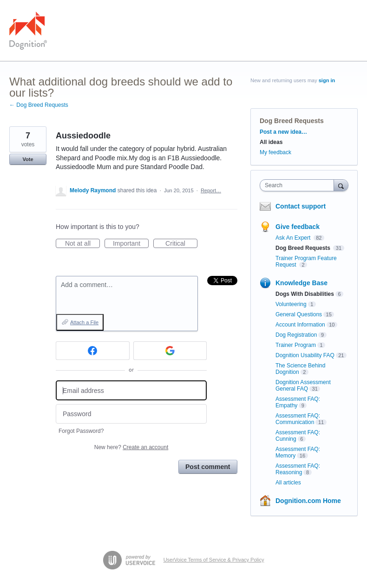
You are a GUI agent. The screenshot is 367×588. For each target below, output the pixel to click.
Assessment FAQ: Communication (298, 419)
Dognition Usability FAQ (305, 355)
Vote (28, 159)
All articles (288, 483)
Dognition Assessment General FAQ (303, 385)
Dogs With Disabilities (305, 294)
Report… (211, 190)
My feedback (275, 152)
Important (131, 244)
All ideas (271, 142)
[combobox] (299, 185)
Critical (181, 244)
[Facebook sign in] (93, 351)
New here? (131, 447)
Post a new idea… (283, 132)
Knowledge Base (301, 283)
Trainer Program (296, 345)
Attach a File (84, 322)
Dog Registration (296, 335)
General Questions (299, 314)
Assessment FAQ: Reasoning (298, 469)
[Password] (131, 414)
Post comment (208, 467)
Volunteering (291, 304)
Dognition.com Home (308, 501)
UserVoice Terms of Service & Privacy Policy (214, 560)
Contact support (301, 206)
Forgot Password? (81, 431)
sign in (327, 80)
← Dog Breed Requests (39, 105)
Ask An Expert (294, 238)
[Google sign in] (170, 351)
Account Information (300, 325)
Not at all (82, 244)
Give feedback (298, 227)
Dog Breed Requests (292, 121)
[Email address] (131, 390)
